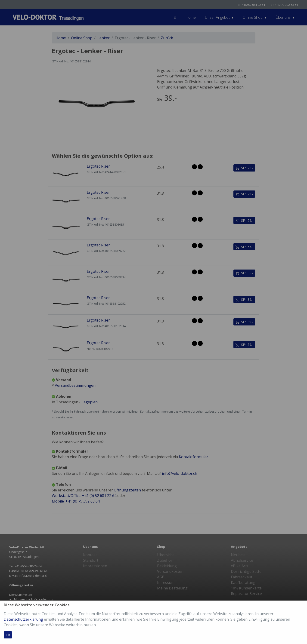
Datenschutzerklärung (23, 619)
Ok (8, 635)
